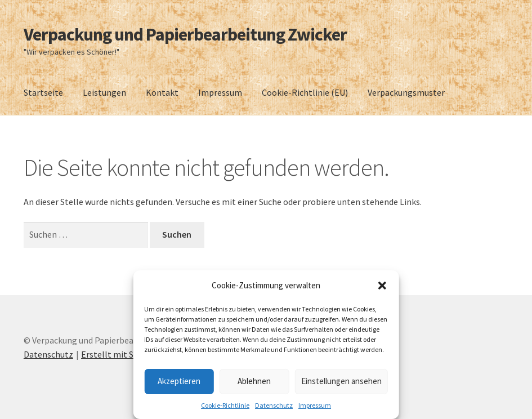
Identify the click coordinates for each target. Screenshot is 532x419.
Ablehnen (254, 381)
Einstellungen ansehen (341, 381)
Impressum (315, 405)
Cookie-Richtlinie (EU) (305, 92)
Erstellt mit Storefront (126, 354)
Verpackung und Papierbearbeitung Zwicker (185, 34)
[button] (382, 286)
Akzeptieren (179, 381)
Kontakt (162, 92)
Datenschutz (274, 405)
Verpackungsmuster (406, 92)
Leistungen (104, 92)
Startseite (43, 92)
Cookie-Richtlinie (225, 405)
